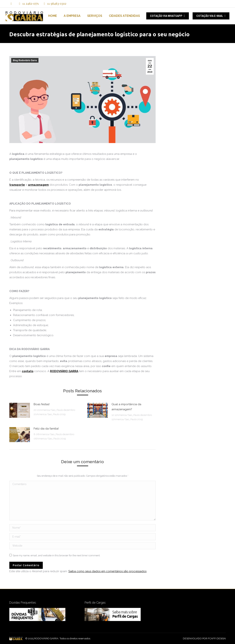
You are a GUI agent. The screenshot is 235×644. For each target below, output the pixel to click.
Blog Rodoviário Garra (25, 60)
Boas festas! (42, 404)
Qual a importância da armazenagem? (126, 407)
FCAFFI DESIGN (217, 638)
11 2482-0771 (31, 4)
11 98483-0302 (54, 4)
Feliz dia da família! (46, 429)
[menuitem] (53, 16)
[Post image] (20, 410)
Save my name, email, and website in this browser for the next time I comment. (57, 555)
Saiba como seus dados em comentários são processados (107, 571)
